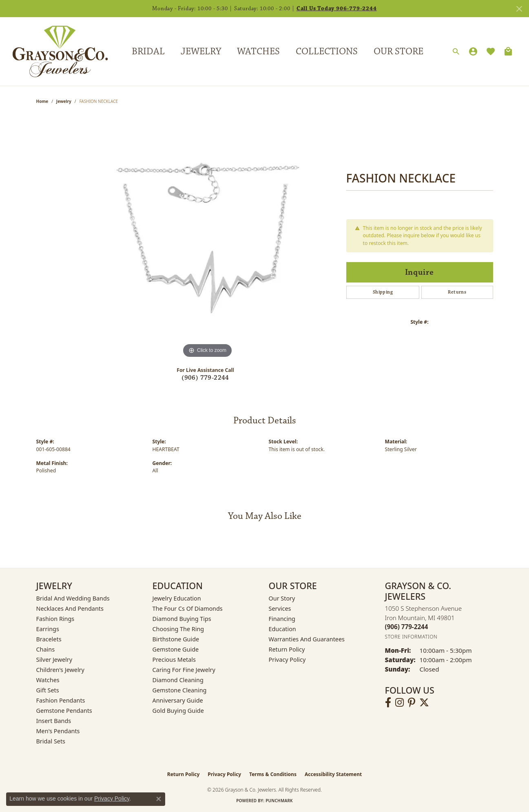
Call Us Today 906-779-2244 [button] (337, 9)
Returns (457, 292)
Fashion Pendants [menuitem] (61, 700)
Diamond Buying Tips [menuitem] (182, 619)
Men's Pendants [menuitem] (58, 731)
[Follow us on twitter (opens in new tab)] (424, 703)
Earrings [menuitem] (48, 629)
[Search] (456, 52)
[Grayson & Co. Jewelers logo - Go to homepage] (54, 51)
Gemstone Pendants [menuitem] (64, 711)
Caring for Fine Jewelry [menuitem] (184, 670)
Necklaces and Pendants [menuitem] (70, 608)
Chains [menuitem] (46, 649)
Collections (327, 51)
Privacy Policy (287, 660)
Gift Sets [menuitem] (48, 690)
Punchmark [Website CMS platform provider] (279, 801)
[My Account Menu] (473, 51)
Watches (258, 51)
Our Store (398, 51)
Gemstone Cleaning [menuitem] (180, 690)
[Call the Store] (407, 627)
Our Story (282, 598)
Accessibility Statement (333, 774)
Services (280, 608)
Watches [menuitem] (48, 680)
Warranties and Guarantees (307, 639)
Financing (282, 619)
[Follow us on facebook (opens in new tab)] (388, 703)
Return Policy (287, 649)
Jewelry (201, 51)
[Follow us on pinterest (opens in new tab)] (412, 703)
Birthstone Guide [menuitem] (176, 639)
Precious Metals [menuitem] (174, 660)
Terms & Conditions (273, 774)
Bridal (148, 51)
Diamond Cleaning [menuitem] (178, 680)
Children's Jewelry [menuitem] (60, 670)
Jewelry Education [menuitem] (177, 598)
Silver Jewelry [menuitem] (54, 660)
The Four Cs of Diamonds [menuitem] (188, 608)
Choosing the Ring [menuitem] (178, 629)
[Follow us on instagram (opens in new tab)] (400, 703)
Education (282, 629)
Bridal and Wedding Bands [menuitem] (73, 598)
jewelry (64, 101)
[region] (208, 238)
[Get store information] (411, 637)
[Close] (519, 9)
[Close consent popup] (159, 799)
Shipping (383, 292)
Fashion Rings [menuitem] (55, 619)
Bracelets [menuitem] (49, 639)
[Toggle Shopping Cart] (508, 51)
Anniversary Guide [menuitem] (178, 700)
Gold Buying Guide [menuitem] (178, 711)
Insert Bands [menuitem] (54, 721)
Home (42, 101)
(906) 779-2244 (205, 378)
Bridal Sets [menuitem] (51, 741)
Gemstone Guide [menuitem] (176, 649)
